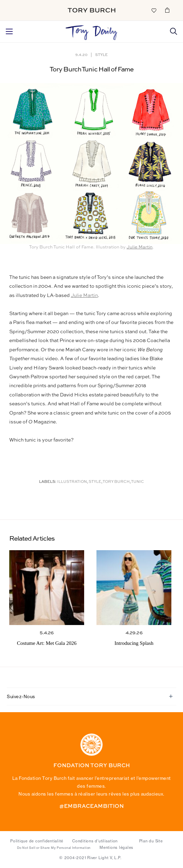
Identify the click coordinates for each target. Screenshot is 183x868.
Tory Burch (116, 482)
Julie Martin (140, 247)
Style (101, 55)
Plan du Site (151, 841)
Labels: (48, 482)
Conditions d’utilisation (95, 841)
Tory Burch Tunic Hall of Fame (91, 70)
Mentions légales (116, 847)
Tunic (138, 482)
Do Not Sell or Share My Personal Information (54, 848)
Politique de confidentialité (37, 841)
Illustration (72, 482)
